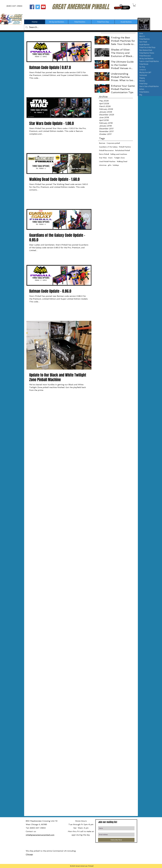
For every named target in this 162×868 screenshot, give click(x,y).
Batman (102, 143)
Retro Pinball (104, 154)
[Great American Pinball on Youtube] (43, 7)
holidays (116, 165)
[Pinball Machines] (80, 22)
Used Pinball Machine (107, 161)
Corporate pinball (113, 143)
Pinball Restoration (106, 150)
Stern (110, 158)
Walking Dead (122, 161)
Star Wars (103, 158)
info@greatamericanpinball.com (40, 835)
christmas (103, 165)
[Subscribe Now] (116, 840)
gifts (110, 165)
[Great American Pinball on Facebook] (32, 7)
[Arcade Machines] (126, 22)
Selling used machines (119, 154)
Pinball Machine (125, 147)
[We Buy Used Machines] (57, 22)
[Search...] (81, 27)
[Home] (35, 22)
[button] (134, 5)
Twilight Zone (119, 158)
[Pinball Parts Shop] (103, 22)
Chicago (29, 854)
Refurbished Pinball (122, 150)
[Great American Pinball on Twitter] (38, 7)
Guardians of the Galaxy (108, 147)
